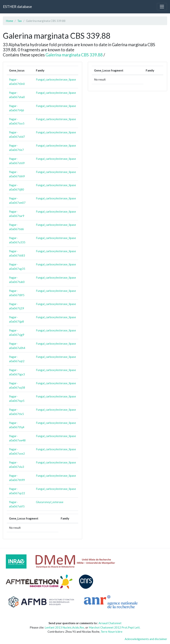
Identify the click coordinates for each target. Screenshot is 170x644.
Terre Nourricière (112, 632)
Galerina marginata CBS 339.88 (74, 55)
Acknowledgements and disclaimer (146, 639)
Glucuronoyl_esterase (50, 502)
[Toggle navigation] (162, 7)
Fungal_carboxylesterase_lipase (56, 79)
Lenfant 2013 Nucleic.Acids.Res (65, 627)
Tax (20, 21)
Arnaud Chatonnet (110, 623)
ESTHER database (17, 7)
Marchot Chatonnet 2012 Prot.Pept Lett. (115, 627)
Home (9, 21)
